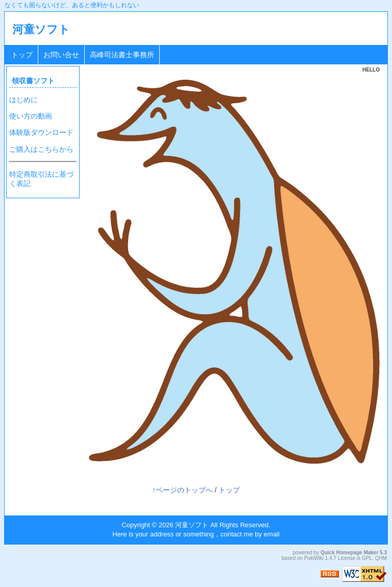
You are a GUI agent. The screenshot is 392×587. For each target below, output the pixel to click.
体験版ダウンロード (41, 132)
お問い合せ (61, 55)
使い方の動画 (31, 116)
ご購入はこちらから (41, 149)
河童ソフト (41, 29)
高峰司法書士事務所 (122, 55)
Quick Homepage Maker (349, 553)
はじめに (23, 100)
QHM (381, 558)
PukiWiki (314, 558)
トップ (22, 55)
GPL (367, 558)
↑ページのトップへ (182, 490)
